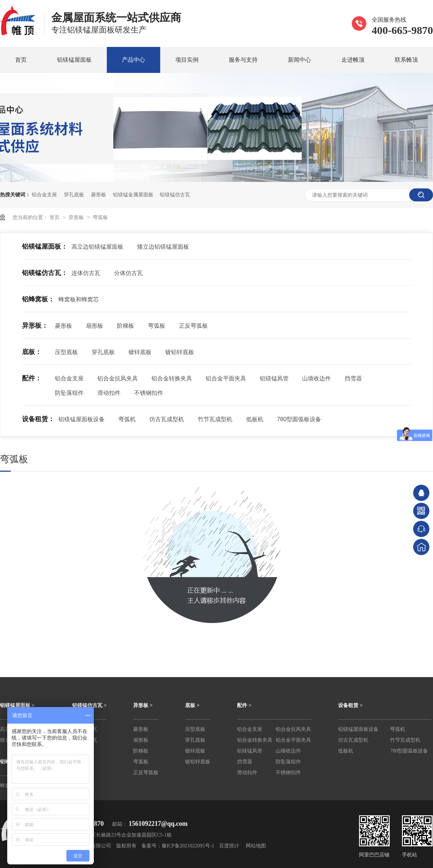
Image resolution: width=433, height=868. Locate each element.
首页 (21, 60)
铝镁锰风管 (274, 378)
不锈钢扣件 (149, 393)
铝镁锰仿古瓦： (45, 273)
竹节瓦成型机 (215, 419)
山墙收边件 (316, 378)
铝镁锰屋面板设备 (82, 419)
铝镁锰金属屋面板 (133, 195)
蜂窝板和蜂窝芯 (79, 299)
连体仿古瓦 (86, 273)
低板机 (255, 419)
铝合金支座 (44, 195)
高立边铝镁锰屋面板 (97, 247)
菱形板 (99, 195)
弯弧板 (100, 217)
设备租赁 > (350, 705)
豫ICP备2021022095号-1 (188, 846)
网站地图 (256, 846)
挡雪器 (353, 378)
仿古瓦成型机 (167, 419)
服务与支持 (243, 60)
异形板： (35, 326)
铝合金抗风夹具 (118, 378)
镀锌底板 (140, 352)
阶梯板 (126, 326)
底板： (32, 352)
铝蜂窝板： (38, 299)
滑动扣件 (109, 393)
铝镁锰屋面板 (74, 60)
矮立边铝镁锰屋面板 (163, 247)
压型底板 (66, 352)
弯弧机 (127, 419)
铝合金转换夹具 (172, 378)
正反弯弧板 (193, 326)
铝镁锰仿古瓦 (175, 195)
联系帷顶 (406, 60)
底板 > (192, 705)
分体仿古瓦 (128, 273)
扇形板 (95, 326)
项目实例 (187, 60)
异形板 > (143, 705)
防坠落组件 (69, 393)
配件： (32, 378)
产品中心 (134, 60)
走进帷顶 (353, 60)
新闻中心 (299, 60)
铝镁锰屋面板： (45, 247)
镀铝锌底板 (180, 352)
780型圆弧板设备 (299, 419)
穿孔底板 (74, 195)
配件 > (244, 705)
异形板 (77, 217)
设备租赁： (38, 419)
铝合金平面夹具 (226, 378)
